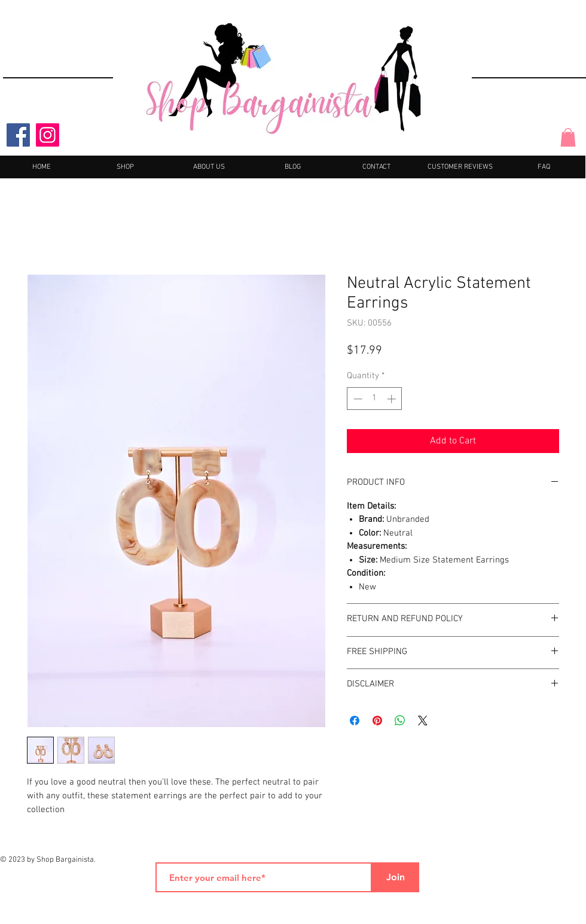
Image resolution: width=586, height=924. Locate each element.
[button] (568, 137)
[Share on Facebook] (355, 721)
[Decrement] (357, 399)
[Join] (395, 877)
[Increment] (393, 399)
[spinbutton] (375, 399)
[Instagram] (48, 135)
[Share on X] (423, 721)
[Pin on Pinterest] (377, 721)
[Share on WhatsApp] (400, 721)
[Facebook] (18, 135)
